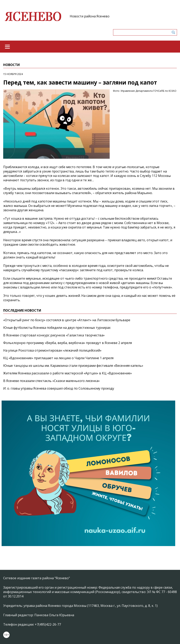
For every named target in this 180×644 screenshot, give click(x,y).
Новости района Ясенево (90, 16)
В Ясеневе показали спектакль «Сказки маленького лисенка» (51, 381)
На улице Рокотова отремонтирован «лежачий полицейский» (52, 350)
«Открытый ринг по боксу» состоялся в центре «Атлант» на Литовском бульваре (67, 320)
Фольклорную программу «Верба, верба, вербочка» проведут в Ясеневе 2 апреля (68, 343)
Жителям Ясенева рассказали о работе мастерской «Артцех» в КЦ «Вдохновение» (68, 373)
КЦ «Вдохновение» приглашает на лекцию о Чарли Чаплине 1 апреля (58, 358)
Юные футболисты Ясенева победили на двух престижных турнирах (57, 328)
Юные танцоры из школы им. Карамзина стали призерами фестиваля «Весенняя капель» (73, 366)
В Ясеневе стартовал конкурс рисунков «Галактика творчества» (54, 335)
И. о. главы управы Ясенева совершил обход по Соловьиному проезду (59, 388)
